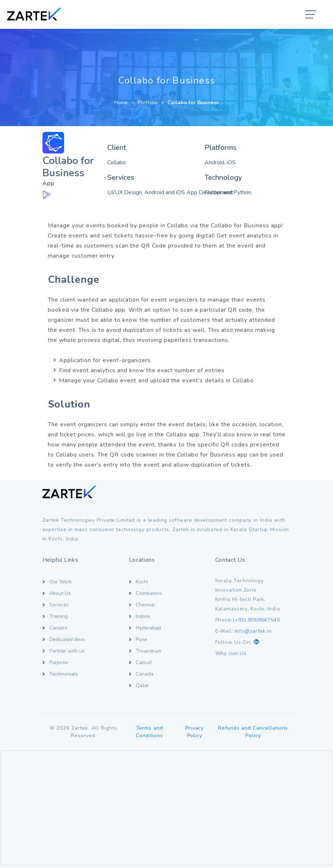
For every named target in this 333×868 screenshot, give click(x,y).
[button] (311, 15)
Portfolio (148, 103)
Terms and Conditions (149, 732)
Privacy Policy (195, 732)
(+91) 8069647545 (256, 620)
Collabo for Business (193, 103)
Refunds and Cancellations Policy (253, 732)
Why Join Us (231, 653)
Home (121, 103)
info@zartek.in (253, 631)
